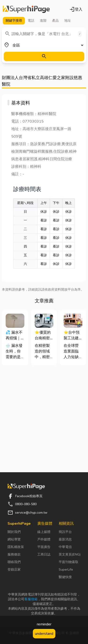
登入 (76, 9)
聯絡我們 (14, 562)
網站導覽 (14, 539)
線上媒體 (44, 532)
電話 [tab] (31, 21)
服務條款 (14, 554)
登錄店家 (14, 570)
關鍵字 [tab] (14, 21)
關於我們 (14, 532)
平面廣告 (44, 547)
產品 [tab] (55, 21)
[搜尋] (44, 56)
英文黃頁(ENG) (70, 554)
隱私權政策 (16, 547)
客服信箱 (31, 599)
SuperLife (66, 570)
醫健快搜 (65, 577)
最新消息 (65, 539)
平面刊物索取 (69, 562)
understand (44, 634)
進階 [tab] (43, 21)
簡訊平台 (65, 532)
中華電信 (65, 547)
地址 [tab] (68, 21)
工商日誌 (44, 554)
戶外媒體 (44, 539)
